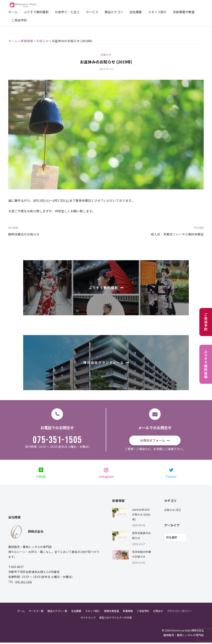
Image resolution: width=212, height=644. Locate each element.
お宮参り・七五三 (67, 12)
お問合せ (161, 613)
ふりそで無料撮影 (36, 12)
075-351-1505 (57, 440)
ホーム (13, 12)
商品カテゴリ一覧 (54, 613)
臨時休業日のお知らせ (24, 234)
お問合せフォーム (153, 440)
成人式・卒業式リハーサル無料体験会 (177, 234)
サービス (92, 12)
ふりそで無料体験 (206, 364)
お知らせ (106, 55)
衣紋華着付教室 (184, 12)
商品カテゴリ (114, 12)
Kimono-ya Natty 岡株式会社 (186, 632)
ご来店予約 (19, 20)
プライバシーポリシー (184, 613)
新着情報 (129, 613)
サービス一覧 (31, 613)
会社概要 (136, 12)
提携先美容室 (112, 613)
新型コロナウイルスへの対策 (116, 619)
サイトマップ (87, 619)
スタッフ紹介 (157, 12)
